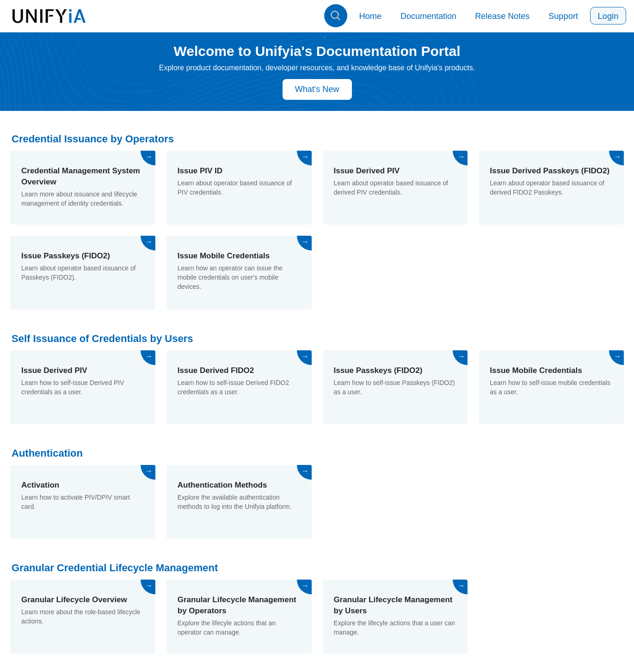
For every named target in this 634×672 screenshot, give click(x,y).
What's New (317, 89)
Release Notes (505, 16)
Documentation (431, 16)
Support (565, 16)
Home (373, 16)
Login (609, 16)
